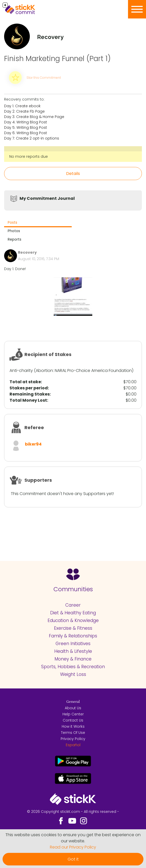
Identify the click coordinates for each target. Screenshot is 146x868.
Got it (73, 859)
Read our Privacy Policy (73, 847)
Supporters (38, 480)
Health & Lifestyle (73, 651)
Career (73, 605)
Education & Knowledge (73, 620)
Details (73, 174)
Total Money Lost (28, 400)
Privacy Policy (73, 739)
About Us (73, 708)
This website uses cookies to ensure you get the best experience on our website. (73, 838)
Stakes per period (29, 388)
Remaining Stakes (30, 394)
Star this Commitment (44, 78)
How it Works (73, 726)
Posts (12, 222)
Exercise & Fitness (73, 628)
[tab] (38, 223)
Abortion (44, 371)
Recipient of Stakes (48, 354)
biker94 (33, 444)
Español (73, 745)
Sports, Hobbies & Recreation (73, 667)
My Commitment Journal (47, 198)
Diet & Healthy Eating (73, 613)
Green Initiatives (73, 644)
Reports (15, 239)
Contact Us (73, 720)
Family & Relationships (73, 636)
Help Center (73, 714)
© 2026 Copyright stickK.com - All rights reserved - (73, 812)
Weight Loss (73, 674)
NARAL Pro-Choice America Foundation (93, 371)
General (73, 702)
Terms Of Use (73, 733)
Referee (34, 427)
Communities (73, 589)
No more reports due (29, 156)
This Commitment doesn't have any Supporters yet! (62, 494)
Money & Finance (73, 659)
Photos (14, 231)
